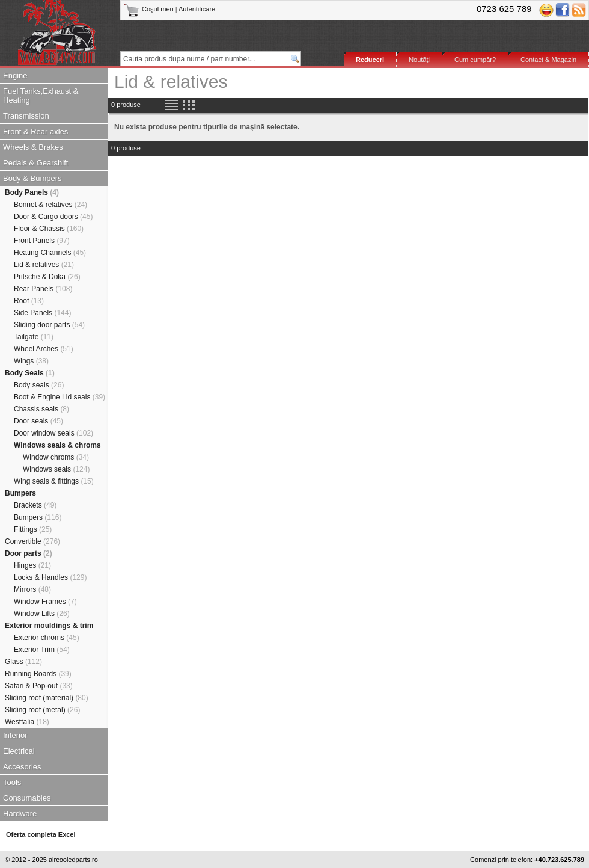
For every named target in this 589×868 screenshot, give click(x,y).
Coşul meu (149, 9)
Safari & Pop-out (39, 686)
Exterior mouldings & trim (49, 626)
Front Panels (42, 241)
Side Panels (42, 313)
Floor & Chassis (49, 229)
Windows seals (56, 469)
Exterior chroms (47, 638)
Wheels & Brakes (33, 147)
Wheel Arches (44, 349)
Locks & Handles (50, 577)
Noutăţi (419, 60)
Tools (12, 782)
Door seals (38, 421)
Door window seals (53, 433)
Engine (15, 75)
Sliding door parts (49, 325)
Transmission (26, 116)
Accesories (22, 767)
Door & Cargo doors (53, 217)
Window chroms (56, 457)
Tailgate (34, 337)
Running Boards (38, 674)
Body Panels (32, 192)
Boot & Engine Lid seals (60, 397)
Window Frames (45, 602)
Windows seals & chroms (57, 445)
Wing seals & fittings (54, 481)
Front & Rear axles (35, 131)
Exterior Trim (42, 650)
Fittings (33, 529)
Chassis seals (41, 409)
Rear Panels (43, 289)
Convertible (32, 541)
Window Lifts (42, 614)
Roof (29, 301)
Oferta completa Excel (41, 834)
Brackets (35, 505)
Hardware (20, 814)
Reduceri (370, 60)
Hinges (32, 565)
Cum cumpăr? (475, 60)
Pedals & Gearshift (35, 163)
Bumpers (20, 493)
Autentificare (197, 9)
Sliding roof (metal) (42, 710)
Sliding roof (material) (47, 698)
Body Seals (30, 373)
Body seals (39, 385)
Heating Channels (50, 253)
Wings (31, 361)
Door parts (29, 553)
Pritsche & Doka (47, 277)
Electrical (19, 751)
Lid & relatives (44, 265)
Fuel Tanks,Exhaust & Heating (41, 96)
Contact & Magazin (548, 60)
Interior (15, 735)
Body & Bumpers (32, 178)
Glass (23, 662)
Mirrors (32, 589)
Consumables (27, 798)
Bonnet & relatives (50, 205)
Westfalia (27, 722)
